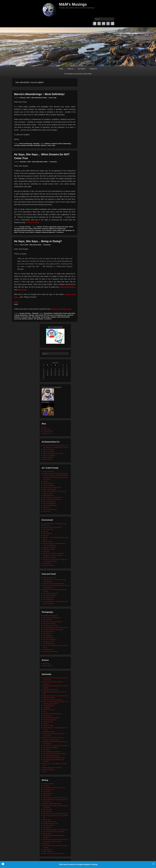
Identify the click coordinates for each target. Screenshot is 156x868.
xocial (45, 772)
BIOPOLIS (46, 525)
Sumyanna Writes (48, 642)
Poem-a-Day (47, 820)
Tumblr (108, 24)
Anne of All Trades (48, 471)
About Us (71, 69)
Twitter (99, 24)
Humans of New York (49, 624)
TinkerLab (46, 507)
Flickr (104, 24)
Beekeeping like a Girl (49, 578)
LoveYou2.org (47, 716)
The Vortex (22, 232)
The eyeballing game (49, 503)
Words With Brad (48, 851)
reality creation (57, 230)
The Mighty (46, 750)
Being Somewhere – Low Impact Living (55, 524)
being (69, 313)
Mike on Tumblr (48, 459)
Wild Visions (47, 511)
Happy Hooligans (48, 483)
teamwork (43, 145)
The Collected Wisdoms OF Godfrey (54, 832)
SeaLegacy (46, 551)
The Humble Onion (49, 597)
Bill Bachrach (24, 315)
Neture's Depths (48, 541)
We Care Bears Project (50, 509)
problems (30, 319)
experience (70, 315)
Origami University (48, 495)
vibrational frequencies (48, 232)
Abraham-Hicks (58, 313)
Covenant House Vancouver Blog (53, 700)
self (35, 319)
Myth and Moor (47, 812)
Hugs (16, 302)
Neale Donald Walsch (67, 287)
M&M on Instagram (49, 449)
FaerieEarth (47, 792)
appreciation (53, 227)
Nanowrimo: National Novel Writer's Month (56, 814)
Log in (45, 427)
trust (27, 232)
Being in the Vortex (63, 227)
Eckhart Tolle (22, 290)
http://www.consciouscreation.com (24, 230)
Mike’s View (67, 309)
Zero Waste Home (48, 565)
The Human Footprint (49, 557)
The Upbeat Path (48, 600)
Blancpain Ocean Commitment (52, 528)
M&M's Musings (73, 4)
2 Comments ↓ (54, 162)
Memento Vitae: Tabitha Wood (52, 804)
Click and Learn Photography (52, 618)
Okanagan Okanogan (49, 547)
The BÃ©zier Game (49, 644)
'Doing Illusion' (48, 313)
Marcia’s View (57, 309)
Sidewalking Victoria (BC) (51, 593)
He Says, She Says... (26, 227)
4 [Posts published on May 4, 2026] (47, 369)
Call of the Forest (48, 529)
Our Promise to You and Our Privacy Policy (78, 74)
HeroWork (46, 535)
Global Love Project (49, 710)
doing (36, 315)
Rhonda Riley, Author (49, 822)
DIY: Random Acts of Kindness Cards (54, 788)
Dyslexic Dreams (48, 790)
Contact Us (93, 69)
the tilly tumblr (47, 834)
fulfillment (48, 144)
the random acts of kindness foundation (55, 754)
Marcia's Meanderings (26, 144)
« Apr (43, 379)
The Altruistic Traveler (49, 596)
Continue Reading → (34, 222)
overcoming (18, 319)
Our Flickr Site (47, 634)
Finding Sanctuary (48, 706)
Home (61, 69)
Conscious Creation (49, 698)
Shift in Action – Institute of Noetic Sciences (56, 746)
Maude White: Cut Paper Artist (52, 487)
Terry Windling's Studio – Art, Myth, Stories (56, 830)
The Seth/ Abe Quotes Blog (51, 756)
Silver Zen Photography (50, 640)
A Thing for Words (48, 784)
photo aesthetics (48, 636)
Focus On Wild (47, 620)
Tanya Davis (47, 828)
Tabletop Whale (48, 666)
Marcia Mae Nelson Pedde (39, 98)
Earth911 (46, 531)
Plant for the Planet (49, 549)
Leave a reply (53, 98)
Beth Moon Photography (50, 616)
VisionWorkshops (48, 650)
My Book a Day (48, 810)
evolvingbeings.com (60, 315)
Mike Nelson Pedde (36, 245)
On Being (46, 724)
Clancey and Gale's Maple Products (54, 584)
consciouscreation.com (21, 229)
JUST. (45, 712)
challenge (31, 315)
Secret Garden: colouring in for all (53, 497)
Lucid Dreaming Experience (51, 718)
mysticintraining (48, 722)
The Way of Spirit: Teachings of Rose (54, 758)
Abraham (39, 227)
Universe (31, 232)
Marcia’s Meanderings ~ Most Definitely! (39, 94)
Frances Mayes (48, 794)
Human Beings (36, 317)
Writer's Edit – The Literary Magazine (54, 854)
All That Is (46, 227)
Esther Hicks (37, 229)
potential (23, 145)
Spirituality (36, 144)
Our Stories (82, 69)
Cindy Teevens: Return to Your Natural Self (56, 696)
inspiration (54, 144)
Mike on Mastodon (48, 457)
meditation (54, 317)
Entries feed (47, 429)
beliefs (71, 227)
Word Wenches (48, 850)
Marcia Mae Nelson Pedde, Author (53, 453)
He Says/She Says (61, 229)
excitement (45, 229)
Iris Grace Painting (49, 485)
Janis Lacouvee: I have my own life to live (55, 798)
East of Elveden (48, 533)
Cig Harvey (46, 786)
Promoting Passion (49, 638)
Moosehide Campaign (49, 720)
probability (30, 145)
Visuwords (46, 843)
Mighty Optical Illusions (50, 489)
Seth (63, 230)
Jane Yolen (46, 796)
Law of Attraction (47, 230)
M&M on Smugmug (49, 451)
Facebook (95, 24)
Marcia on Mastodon (49, 455)
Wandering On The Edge (50, 651)
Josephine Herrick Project (51, 626)
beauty (65, 313)
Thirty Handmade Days (50, 505)
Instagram (113, 24)
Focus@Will (47, 708)
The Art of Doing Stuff (49, 501)
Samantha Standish (49, 732)
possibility (17, 145)
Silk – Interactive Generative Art (52, 499)
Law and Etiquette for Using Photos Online (56, 628)
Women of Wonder (49, 770)
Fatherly (45, 481)
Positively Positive (48, 726)
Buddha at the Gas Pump (51, 690)
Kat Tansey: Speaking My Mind (52, 714)
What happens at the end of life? (53, 768)
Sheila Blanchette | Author (51, 824)
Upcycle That (47, 563)
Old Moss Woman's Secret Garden (53, 630)
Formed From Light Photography (53, 622)
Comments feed (48, 431)
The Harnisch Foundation (51, 748)
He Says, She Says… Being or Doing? (38, 241)
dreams (31, 229)
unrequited (38, 232)
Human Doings (46, 317)
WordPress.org (47, 433)
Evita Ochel (50, 315)
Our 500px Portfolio (49, 632)
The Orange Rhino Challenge (52, 752)
